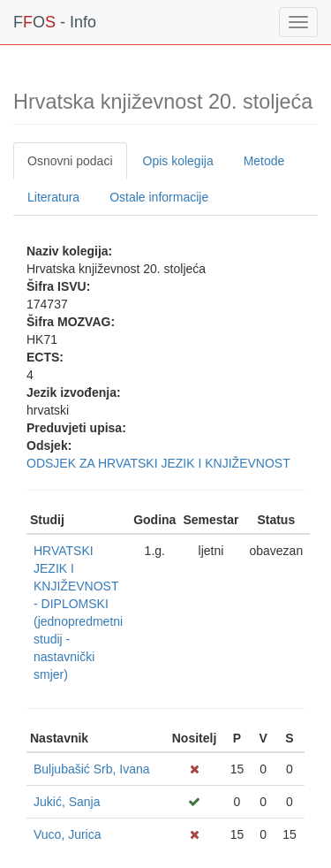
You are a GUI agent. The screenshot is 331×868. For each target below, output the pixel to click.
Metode (264, 161)
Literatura (53, 197)
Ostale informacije (159, 197)
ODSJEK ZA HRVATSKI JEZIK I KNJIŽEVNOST (158, 463)
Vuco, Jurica (68, 834)
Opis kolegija (178, 161)
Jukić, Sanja (67, 802)
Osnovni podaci (70, 161)
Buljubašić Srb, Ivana (92, 769)
